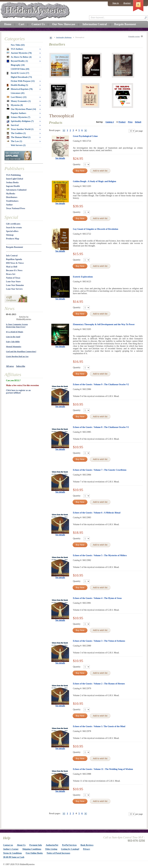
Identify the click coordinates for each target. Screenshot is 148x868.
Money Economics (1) (19, 101)
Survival (13, 125)
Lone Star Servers (14, 289)
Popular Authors (18, 113)
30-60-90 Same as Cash (14, 857)
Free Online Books (34, 853)
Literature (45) (18, 93)
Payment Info (36, 845)
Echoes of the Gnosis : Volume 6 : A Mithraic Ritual (97, 513)
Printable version (134, 36)
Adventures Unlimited (16, 190)
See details (60, 158)
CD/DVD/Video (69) (20, 69)
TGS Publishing (13, 175)
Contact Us (38, 24)
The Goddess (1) (16, 133)
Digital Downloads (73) (21, 77)
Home (8, 24)
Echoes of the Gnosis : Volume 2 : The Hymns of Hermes (99, 684)
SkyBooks (11, 194)
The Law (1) (14, 141)
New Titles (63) (18, 45)
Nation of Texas (13, 278)
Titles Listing (51, 849)
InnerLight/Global (14, 179)
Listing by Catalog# (70, 849)
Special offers (12, 231)
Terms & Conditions (12, 853)
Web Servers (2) (18, 145)
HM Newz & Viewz (15, 263)
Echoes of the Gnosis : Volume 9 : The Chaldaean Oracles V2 (101, 384)
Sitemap (10, 235)
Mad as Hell (12, 267)
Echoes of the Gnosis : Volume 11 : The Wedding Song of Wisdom (103, 769)
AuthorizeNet (52, 845)
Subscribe (21, 366)
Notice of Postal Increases (59, 853)
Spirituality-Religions (64, 37)
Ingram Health (13, 186)
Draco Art (11, 274)
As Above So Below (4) (19, 57)
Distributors (12, 197)
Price (130, 122)
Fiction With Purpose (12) (23, 81)
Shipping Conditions (32, 849)
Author (9, 205)
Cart (21, 24)
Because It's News (14, 270)
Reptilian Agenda (14, 259)
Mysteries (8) (15, 105)
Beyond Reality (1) (17, 61)
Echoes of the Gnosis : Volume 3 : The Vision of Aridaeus (99, 641)
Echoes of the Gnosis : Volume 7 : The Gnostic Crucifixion (100, 470)
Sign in (116, 3)
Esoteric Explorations (83, 277)
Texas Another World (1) (20, 129)
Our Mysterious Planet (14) (21, 109)
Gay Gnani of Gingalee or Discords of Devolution (96, 229)
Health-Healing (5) (17, 85)
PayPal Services (69, 845)
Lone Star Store (13, 282)
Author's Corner (11, 849)
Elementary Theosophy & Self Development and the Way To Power (104, 324)
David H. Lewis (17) (18, 73)
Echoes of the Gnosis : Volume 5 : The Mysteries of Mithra (100, 555)
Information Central (95, 24)
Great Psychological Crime (85, 136)
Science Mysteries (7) (18, 117)
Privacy (87, 849)
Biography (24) (18, 65)
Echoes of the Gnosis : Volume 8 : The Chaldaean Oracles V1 (101, 427)
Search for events (14, 228)
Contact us (8, 845)
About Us (21, 845)
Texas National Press (16, 208)
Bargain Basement (14, 247)
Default (138, 122)
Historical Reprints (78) (20, 89)
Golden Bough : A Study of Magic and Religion (95, 181)
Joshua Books (12, 182)
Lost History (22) (17, 97)
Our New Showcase (64, 24)
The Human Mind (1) (19, 137)
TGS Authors (15, 49)
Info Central (12, 256)
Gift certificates (13, 224)
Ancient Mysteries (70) (19, 53)
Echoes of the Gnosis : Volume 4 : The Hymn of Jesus (97, 598)
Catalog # (110, 122)
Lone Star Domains (15, 285)
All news (10, 366)
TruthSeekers (12, 201)
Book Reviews (87, 845)
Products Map (13, 239)
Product (122, 122)
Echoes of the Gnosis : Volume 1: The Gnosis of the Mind (99, 726)
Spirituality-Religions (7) (20, 121)
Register (127, 3)
